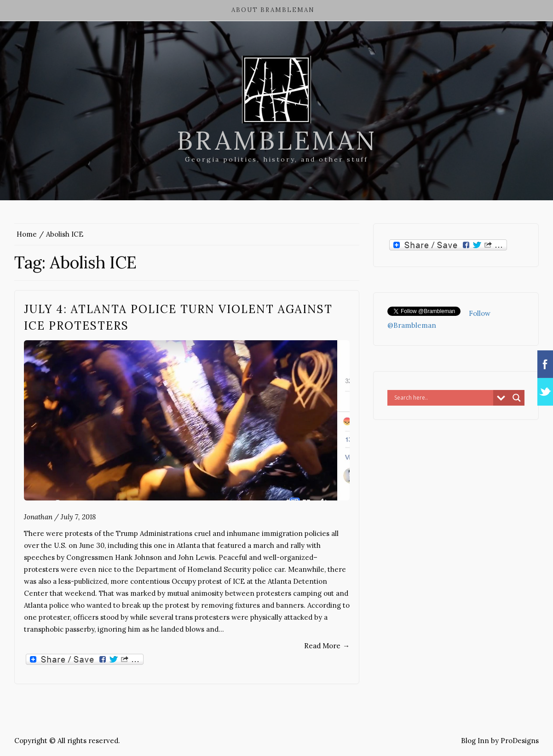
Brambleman (277, 140)
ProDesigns (520, 741)
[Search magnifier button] (517, 398)
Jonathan (38, 517)
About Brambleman (273, 10)
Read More (327, 646)
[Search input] (443, 398)
